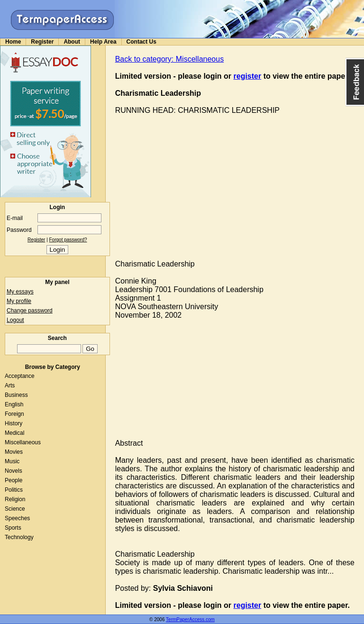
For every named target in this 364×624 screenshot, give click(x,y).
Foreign (14, 414)
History (14, 423)
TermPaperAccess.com (190, 619)
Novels (14, 471)
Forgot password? (68, 240)
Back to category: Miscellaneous (169, 59)
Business (16, 395)
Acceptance (20, 376)
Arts (10, 385)
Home (13, 42)
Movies (14, 452)
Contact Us (141, 42)
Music (12, 461)
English (14, 404)
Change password (30, 311)
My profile (19, 301)
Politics (14, 490)
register (248, 76)
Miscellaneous (23, 442)
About (72, 42)
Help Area (103, 42)
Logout (15, 320)
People (14, 480)
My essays (20, 292)
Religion (15, 499)
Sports (13, 528)
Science (15, 509)
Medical (14, 433)
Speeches (17, 518)
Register (42, 42)
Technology (19, 537)
